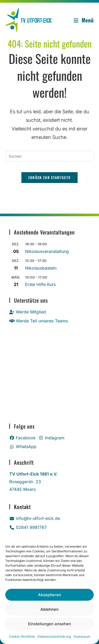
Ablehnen (49, 609)
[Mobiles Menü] (84, 20)
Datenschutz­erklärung (54, 636)
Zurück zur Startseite (49, 177)
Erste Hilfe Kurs (40, 284)
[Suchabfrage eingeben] (49, 156)
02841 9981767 (28, 527)
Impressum (82, 636)
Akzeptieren (49, 595)
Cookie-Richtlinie (22, 636)
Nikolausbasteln (41, 268)
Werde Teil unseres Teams (39, 321)
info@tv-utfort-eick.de (35, 518)
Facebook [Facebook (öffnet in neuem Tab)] (22, 438)
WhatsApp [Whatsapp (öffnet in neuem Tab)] (23, 446)
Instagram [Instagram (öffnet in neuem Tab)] (51, 438)
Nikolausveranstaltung (47, 251)
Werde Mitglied (28, 312)
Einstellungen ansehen (49, 624)
